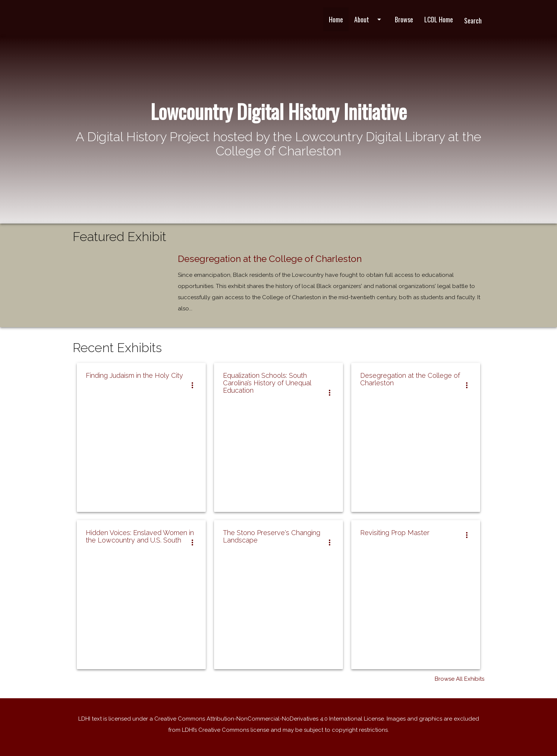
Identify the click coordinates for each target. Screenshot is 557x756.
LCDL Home (439, 19)
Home (336, 19)
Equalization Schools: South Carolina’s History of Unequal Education (267, 383)
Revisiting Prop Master (395, 533)
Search (473, 20)
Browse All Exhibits (460, 679)
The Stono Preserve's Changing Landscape (272, 536)
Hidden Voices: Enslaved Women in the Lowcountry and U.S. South (140, 536)
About (369, 19)
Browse (404, 19)
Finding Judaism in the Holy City (134, 375)
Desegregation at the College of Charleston (270, 259)
